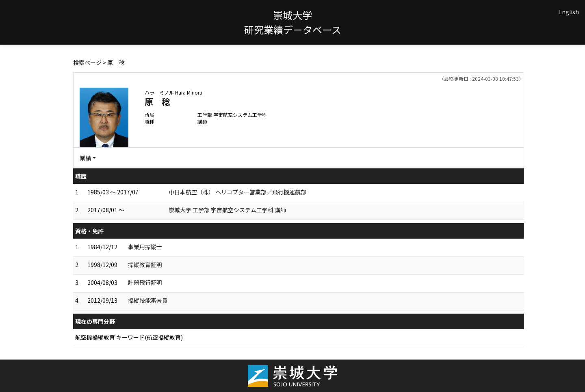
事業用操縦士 (145, 247)
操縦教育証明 (145, 265)
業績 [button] (85, 158)
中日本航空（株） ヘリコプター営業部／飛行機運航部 (237, 192)
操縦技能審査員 (148, 300)
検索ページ (87, 62)
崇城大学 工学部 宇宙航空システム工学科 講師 (227, 210)
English (569, 12)
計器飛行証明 (145, 282)
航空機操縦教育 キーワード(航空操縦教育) (129, 337)
